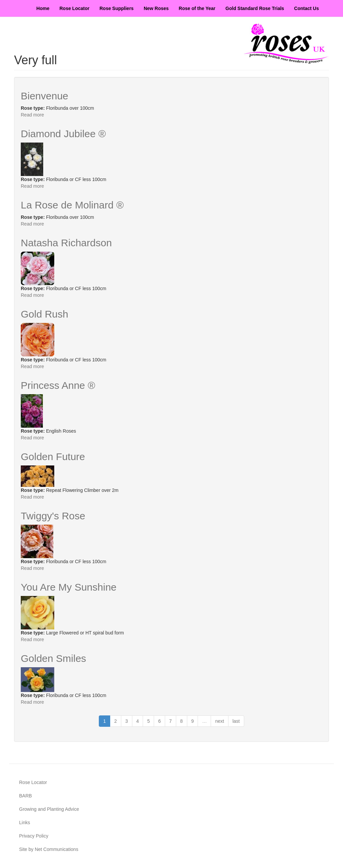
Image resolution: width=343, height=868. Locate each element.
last (236, 721)
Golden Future (53, 457)
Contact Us (306, 8)
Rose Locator (75, 8)
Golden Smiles (53, 658)
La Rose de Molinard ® (72, 205)
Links (25, 822)
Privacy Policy (34, 836)
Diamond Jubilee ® (63, 134)
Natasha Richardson (66, 243)
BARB (25, 796)
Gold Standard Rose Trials (255, 8)
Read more (32, 115)
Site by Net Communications (49, 849)
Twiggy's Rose (53, 516)
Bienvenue (45, 96)
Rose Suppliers (117, 8)
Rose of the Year (197, 8)
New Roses (156, 8)
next (219, 721)
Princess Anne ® (58, 385)
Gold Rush (45, 314)
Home (43, 8)
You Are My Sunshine (69, 587)
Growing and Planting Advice (49, 809)
